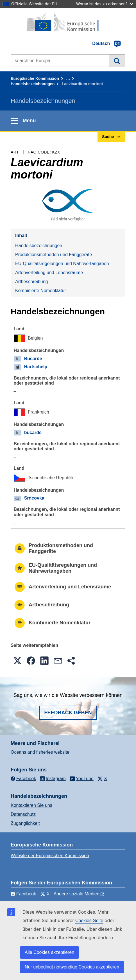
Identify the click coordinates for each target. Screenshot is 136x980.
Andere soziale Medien (77, 894)
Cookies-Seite (89, 921)
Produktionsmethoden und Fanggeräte (54, 255)
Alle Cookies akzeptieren (49, 952)
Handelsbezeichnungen (33, 84)
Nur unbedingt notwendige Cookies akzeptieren (72, 967)
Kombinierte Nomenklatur (41, 291)
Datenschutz (23, 814)
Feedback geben (68, 713)
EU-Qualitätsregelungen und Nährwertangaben (62, 264)
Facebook (23, 894)
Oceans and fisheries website (40, 752)
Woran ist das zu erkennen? (105, 4)
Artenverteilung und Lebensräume (49, 273)
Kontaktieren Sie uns (31, 805)
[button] (17, 661)
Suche (117, 60)
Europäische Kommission (35, 78)
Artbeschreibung (32, 282)
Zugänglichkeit (25, 823)
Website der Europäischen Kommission (50, 856)
